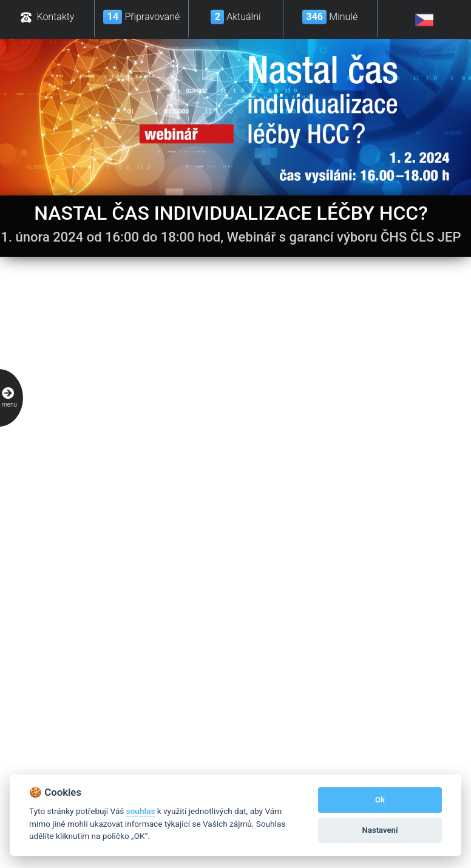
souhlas (141, 811)
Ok (380, 800)
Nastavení (380, 830)
